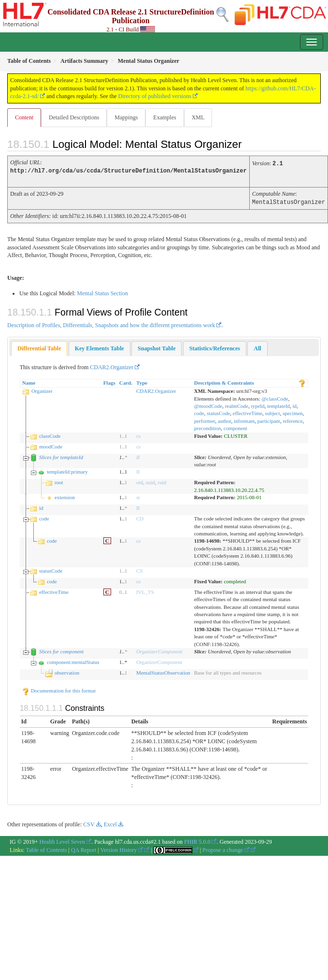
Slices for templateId (61, 456)
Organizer (42, 389)
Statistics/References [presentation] (215, 347)
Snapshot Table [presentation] (157, 347)
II (138, 456)
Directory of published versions (155, 96)
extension (65, 496)
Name (29, 381)
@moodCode (208, 404)
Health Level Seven (63, 840)
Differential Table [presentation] (39, 347)
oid (140, 481)
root (59, 481)
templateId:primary (67, 470)
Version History (122, 849)
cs (138, 434)
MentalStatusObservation (163, 671)
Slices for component (61, 650)
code (199, 412)
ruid (162, 481)
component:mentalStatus (73, 661)
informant (244, 419)
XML (198, 117)
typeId (257, 404)
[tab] (39, 347)
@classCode (275, 397)
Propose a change (226, 849)
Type (142, 381)
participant (269, 419)
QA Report (84, 849)
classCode (50, 434)
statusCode (218, 412)
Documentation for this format (59, 689)
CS (139, 569)
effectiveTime (248, 412)
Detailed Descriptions (74, 117)
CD (140, 517)
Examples (164, 117)
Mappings (126, 117)
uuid (150, 481)
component (235, 427)
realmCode (237, 404)
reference (292, 419)
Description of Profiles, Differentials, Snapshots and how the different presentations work (111, 324)
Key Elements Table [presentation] (100, 347)
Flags (109, 381)
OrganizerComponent (159, 650)
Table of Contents (46, 849)
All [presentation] (257, 347)
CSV (89, 823)
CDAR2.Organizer (112, 366)
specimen (293, 412)
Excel (110, 823)
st (138, 496)
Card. (126, 381)
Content (24, 117)
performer (205, 419)
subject (272, 412)
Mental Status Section (102, 292)
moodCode (51, 445)
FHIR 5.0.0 (197, 840)
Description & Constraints (224, 381)
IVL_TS (145, 591)
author (225, 419)
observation (67, 671)
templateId (278, 404)
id (295, 404)
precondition (208, 427)
